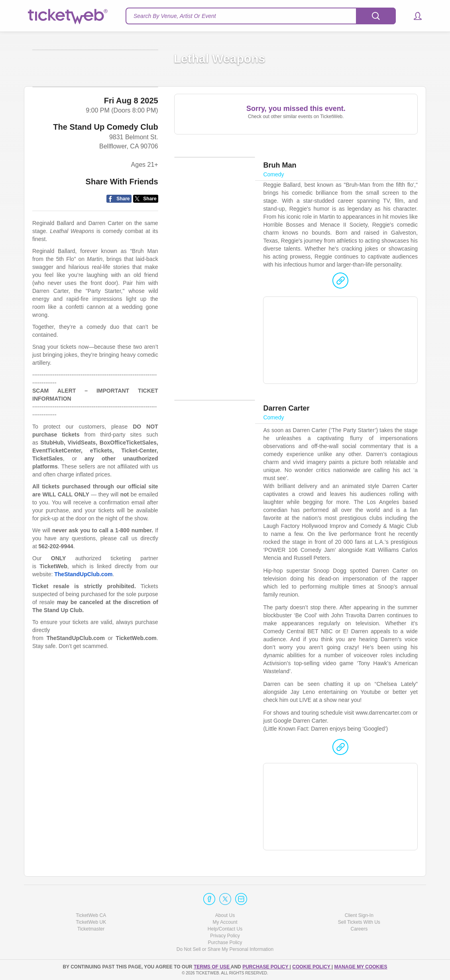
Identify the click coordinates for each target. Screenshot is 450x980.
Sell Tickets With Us (359, 922)
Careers (359, 929)
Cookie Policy (312, 967)
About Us (225, 915)
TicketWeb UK (91, 922)
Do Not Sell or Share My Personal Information (225, 950)
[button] (414, 16)
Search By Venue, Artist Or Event (175, 16)
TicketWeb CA (91, 915)
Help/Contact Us (225, 929)
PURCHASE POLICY (266, 967)
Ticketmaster (91, 929)
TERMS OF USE (212, 967)
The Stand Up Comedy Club (105, 174)
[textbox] (261, 16)
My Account (225, 922)
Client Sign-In (359, 915)
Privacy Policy (225, 936)
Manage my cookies (361, 967)
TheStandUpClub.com (83, 622)
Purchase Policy (225, 943)
